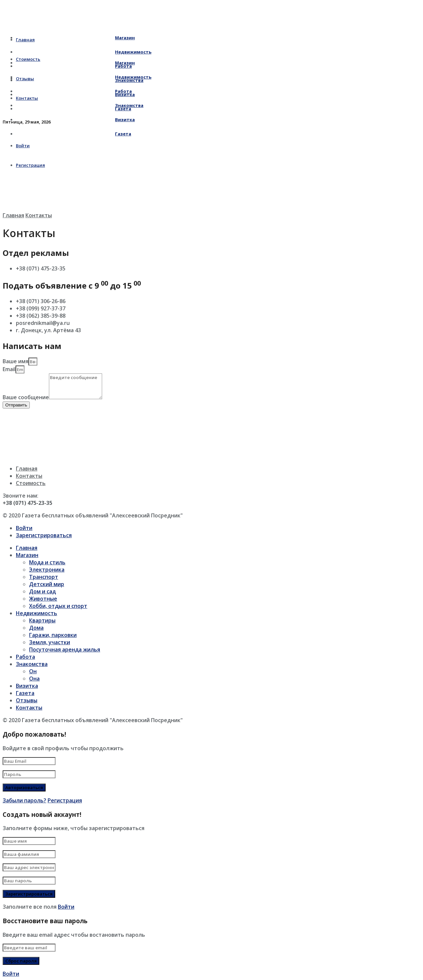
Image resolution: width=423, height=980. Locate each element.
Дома (36, 628)
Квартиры (42, 620)
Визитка (75, 120)
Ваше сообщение (26, 397)
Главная (13, 215)
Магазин (75, 38)
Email (9, 369)
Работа (74, 91)
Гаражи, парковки (53, 635)
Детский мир (47, 584)
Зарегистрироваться (44, 535)
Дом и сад (42, 591)
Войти (24, 528)
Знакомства (80, 105)
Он (33, 671)
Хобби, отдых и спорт (58, 606)
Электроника (47, 570)
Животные (43, 599)
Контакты (39, 215)
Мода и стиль (47, 562)
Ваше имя (16, 361)
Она (34, 679)
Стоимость (31, 483)
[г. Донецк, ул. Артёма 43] (52, 433)
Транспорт (44, 577)
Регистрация (65, 800)
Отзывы (27, 700)
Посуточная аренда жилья (65, 649)
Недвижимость (84, 77)
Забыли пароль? (24, 800)
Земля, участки (50, 642)
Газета (74, 134)
